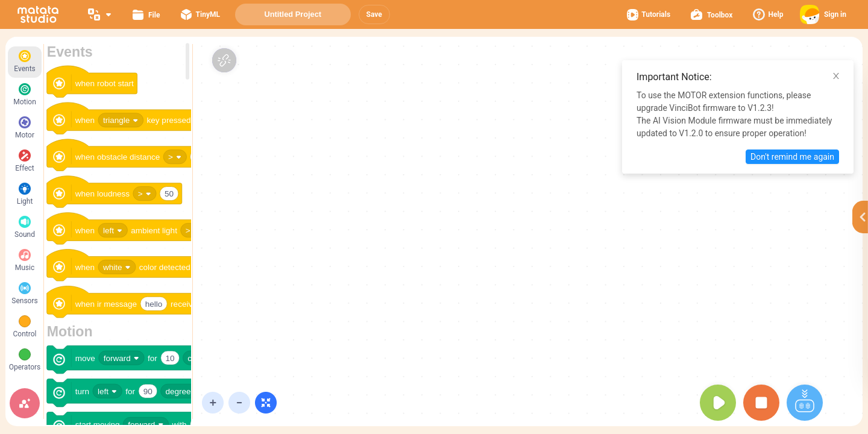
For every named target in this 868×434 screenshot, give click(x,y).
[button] (374, 14)
